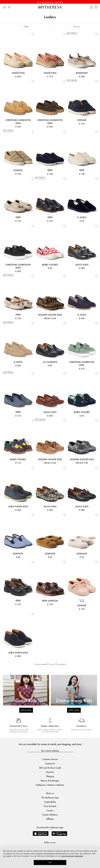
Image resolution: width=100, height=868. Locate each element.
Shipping (50, 777)
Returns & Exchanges (50, 781)
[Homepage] (50, 8)
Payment (50, 773)
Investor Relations (50, 815)
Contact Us (50, 764)
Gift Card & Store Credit (50, 768)
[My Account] (91, 8)
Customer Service (50, 760)
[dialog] (50, 857)
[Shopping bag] (96, 8)
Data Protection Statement (72, 856)
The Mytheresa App (50, 798)
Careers (50, 811)
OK (50, 862)
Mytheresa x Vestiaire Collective (50, 785)
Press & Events (50, 807)
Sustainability (50, 802)
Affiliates (50, 820)
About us (50, 794)
